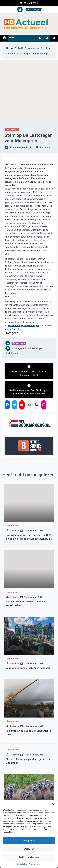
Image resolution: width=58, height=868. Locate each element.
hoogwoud (20, 348)
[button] (53, 804)
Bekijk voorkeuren (29, 857)
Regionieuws (12, 129)
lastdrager (36, 348)
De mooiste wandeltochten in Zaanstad (28, 668)
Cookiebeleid (22, 864)
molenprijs (13, 353)
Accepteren (29, 841)
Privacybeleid (34, 864)
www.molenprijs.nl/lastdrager (23, 326)
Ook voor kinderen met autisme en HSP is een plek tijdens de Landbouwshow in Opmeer (28, 539)
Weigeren (29, 849)
